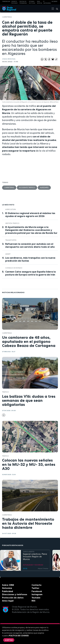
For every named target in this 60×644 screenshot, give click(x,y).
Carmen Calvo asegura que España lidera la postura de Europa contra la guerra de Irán (30, 273)
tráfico (5, 392)
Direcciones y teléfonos (15, 594)
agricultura (11, 209)
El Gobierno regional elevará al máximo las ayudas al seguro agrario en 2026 (30, 215)
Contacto (37, 585)
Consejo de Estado (14, 268)
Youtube (36, 598)
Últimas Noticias (32, 2)
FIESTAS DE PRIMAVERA (23, 2)
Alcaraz (55, 1)
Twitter (35, 588)
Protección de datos (13, 598)
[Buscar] (56, 9)
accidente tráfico (27, 187)
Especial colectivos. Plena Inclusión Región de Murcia (35, 557)
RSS (33, 601)
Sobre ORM (8, 585)
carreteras (7, 17)
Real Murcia (40, 2)
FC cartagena (47, 2)
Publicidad (8, 591)
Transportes (11, 240)
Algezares (44, 187)
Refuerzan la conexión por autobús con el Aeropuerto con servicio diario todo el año (30, 245)
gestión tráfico (12, 223)
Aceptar (9, 640)
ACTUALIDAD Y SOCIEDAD (33, 565)
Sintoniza (7, 588)
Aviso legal (8, 601)
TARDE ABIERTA (29, 552)
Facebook (37, 591)
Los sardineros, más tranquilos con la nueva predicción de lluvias (30, 259)
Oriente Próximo (14, 2)
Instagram (37, 594)
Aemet (8, 254)
